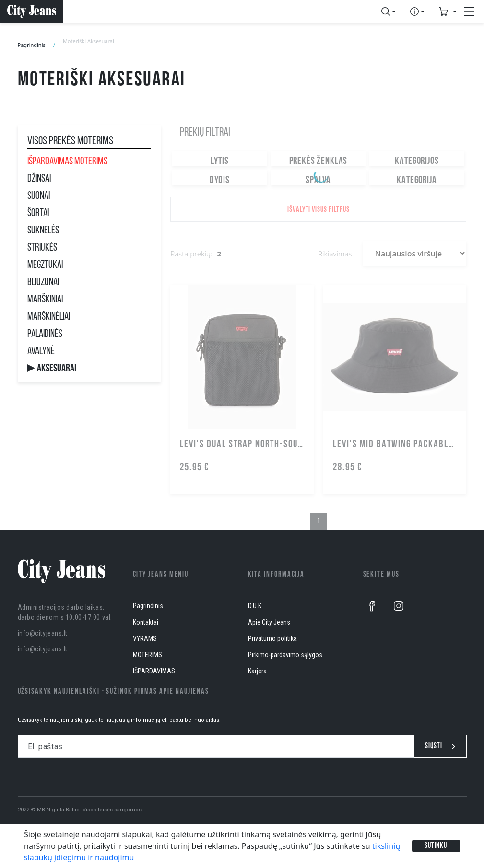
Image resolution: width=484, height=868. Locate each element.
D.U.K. (255, 606)
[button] (389, 12)
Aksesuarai (57, 369)
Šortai (38, 214)
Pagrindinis (32, 45)
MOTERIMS (148, 655)
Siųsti (440, 746)
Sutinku (436, 846)
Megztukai (45, 266)
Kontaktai (146, 622)
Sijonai (39, 197)
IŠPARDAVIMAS (154, 671)
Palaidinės (45, 335)
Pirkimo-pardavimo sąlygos (285, 655)
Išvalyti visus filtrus (319, 210)
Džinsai (39, 179)
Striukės (42, 248)
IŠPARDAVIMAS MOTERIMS (67, 162)
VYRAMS (145, 638)
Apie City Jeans (269, 622)
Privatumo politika (272, 638)
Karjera (257, 671)
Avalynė (41, 352)
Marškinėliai (49, 317)
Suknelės (43, 231)
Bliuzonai (43, 283)
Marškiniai (45, 300)
